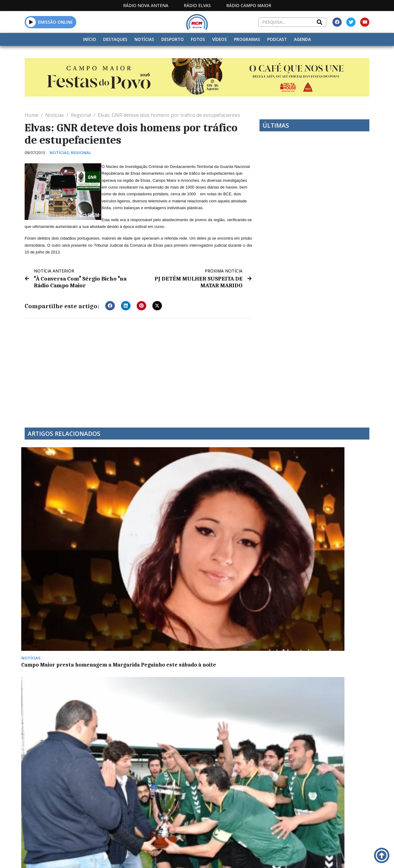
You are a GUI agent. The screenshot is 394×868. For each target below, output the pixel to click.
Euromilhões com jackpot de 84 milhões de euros (326, 514)
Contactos (263, 856)
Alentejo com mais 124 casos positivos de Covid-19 (149, 601)
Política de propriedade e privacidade (317, 856)
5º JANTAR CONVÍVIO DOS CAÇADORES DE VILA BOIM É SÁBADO (60, 604)
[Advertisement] (138, 368)
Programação (223, 856)
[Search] (320, 22)
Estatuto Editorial (163, 856)
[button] (31, 22)
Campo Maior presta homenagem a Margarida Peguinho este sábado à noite (62, 517)
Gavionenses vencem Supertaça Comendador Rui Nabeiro (148, 517)
